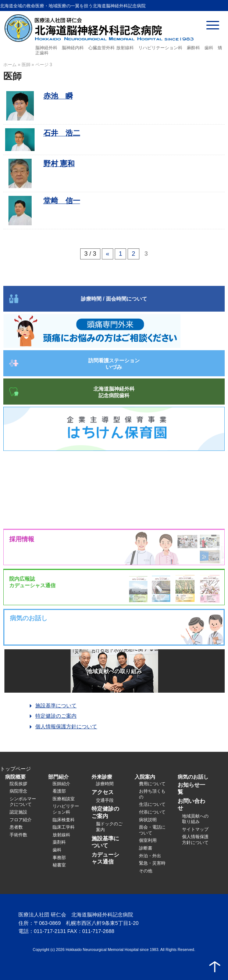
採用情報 (22, 539)
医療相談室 (64, 799)
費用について (152, 784)
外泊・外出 (150, 856)
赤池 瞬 (58, 96)
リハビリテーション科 (66, 809)
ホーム (10, 65)
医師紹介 (61, 784)
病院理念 (18, 791)
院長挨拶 (18, 784)
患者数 (16, 827)
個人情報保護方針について (66, 726)
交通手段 (105, 800)
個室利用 (148, 840)
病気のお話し (193, 777)
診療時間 (105, 784)
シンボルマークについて (23, 802)
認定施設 (18, 812)
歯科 (57, 850)
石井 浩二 (62, 133)
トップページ (15, 769)
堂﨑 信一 (62, 201)
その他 (146, 871)
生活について (152, 804)
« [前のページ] (108, 254)
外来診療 (102, 777)
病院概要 (15, 777)
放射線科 (61, 835)
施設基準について (56, 706)
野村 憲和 (59, 164)
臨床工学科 (64, 827)
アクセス (103, 792)
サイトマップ (195, 829)
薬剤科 (59, 842)
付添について (152, 812)
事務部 (59, 858)
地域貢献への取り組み (114, 671)
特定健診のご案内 (56, 716)
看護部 (59, 791)
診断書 (146, 848)
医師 (26, 65)
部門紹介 (58, 777)
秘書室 (59, 865)
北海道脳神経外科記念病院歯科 (114, 392)
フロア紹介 (21, 820)
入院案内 (145, 777)
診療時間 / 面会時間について (114, 299)
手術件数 (18, 835)
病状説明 (148, 820)
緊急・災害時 (152, 863)
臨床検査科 (64, 820)
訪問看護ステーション (114, 364)
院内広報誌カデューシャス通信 (32, 582)
